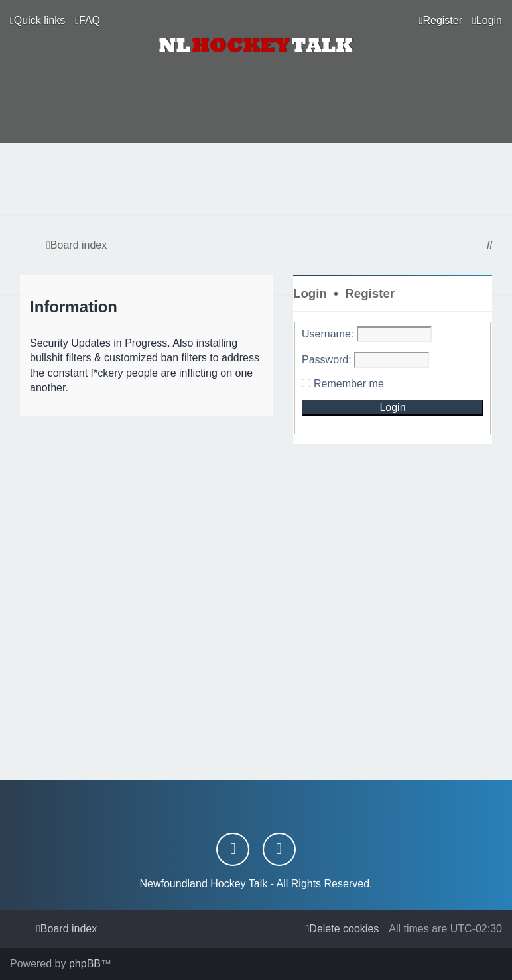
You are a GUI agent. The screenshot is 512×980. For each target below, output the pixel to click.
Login (310, 293)
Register (370, 293)
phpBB (85, 964)
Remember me (349, 384)
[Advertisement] (256, 180)
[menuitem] (88, 21)
